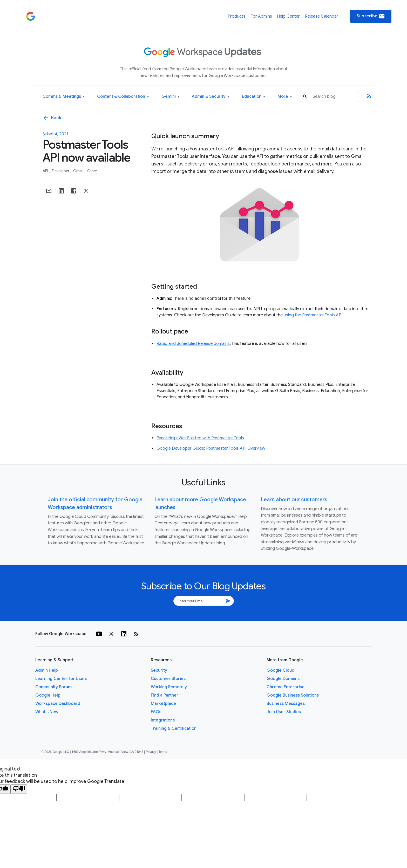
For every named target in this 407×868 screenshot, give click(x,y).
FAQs (156, 712)
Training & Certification (174, 728)
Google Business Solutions (293, 695)
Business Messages (286, 704)
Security (159, 670)
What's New (47, 712)
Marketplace (163, 704)
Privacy (151, 752)
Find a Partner (165, 695)
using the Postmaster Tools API (313, 315)
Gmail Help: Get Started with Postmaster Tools (200, 438)
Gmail (79, 171)
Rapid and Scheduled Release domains (193, 344)
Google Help (48, 695)
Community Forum (53, 687)
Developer (61, 171)
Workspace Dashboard (58, 704)
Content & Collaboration (123, 97)
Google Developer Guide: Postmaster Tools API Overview (211, 448)
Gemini (170, 97)
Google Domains (283, 679)
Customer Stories (168, 679)
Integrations (163, 720)
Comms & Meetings (64, 97)
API (46, 171)
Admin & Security (211, 97)
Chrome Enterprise (286, 687)
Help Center (288, 16)
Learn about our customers (294, 500)
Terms (163, 752)
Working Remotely (169, 687)
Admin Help (47, 670)
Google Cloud (280, 670)
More (285, 97)
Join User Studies (284, 712)
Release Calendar (322, 16)
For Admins (261, 16)
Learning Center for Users (61, 679)
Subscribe (371, 16)
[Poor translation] (19, 789)
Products (236, 16)
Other (92, 171)
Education (253, 97)
